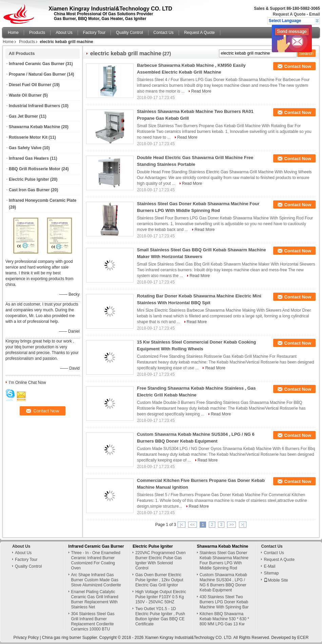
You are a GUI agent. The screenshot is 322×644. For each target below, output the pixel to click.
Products (37, 33)
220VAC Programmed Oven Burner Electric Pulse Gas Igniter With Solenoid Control (160, 560)
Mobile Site (276, 580)
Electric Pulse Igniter (29, 179)
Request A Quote (289, 14)
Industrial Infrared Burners (34, 106)
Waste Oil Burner (25, 95)
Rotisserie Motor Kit (28, 137)
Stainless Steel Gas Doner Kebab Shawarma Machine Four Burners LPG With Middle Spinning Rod (224, 560)
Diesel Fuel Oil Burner (30, 85)
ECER (303, 638)
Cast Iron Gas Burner (29, 190)
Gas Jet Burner (23, 116)
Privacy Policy (26, 638)
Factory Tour (94, 33)
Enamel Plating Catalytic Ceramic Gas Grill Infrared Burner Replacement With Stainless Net (95, 599)
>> (232, 525)
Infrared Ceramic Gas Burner (37, 64)
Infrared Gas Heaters (29, 158)
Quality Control (129, 33)
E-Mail (269, 566)
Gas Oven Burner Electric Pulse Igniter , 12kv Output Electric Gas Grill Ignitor (159, 580)
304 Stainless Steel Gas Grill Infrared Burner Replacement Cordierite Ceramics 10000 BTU (93, 621)
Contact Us (164, 33)
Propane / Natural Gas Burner (37, 74)
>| (243, 525)
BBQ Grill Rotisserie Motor (35, 169)
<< (193, 525)
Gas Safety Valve (25, 148)
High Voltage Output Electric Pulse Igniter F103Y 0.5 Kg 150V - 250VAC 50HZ (161, 597)
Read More (201, 91)
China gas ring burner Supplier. (71, 638)
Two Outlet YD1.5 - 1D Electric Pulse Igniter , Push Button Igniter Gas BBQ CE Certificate (160, 616)
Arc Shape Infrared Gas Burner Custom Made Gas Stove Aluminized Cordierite (96, 580)
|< (181, 525)
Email (315, 14)
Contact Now (298, 66)
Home (13, 33)
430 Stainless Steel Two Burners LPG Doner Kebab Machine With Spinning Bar (224, 602)
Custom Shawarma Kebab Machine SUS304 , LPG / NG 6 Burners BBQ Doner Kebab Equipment (223, 582)
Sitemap (271, 573)
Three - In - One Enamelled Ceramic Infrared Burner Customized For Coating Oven (96, 560)
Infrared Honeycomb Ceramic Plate (43, 200)
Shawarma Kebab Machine (34, 127)
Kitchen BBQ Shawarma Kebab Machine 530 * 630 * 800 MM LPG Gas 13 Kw (224, 619)
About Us (64, 33)
